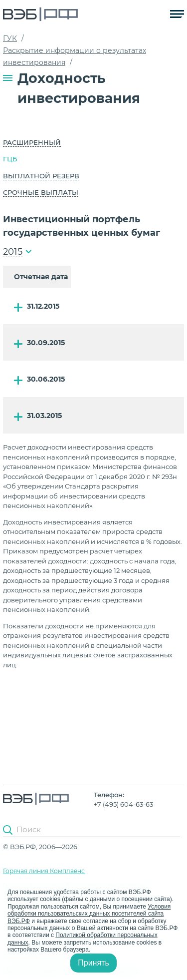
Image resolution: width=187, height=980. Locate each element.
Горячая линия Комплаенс (44, 871)
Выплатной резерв (41, 176)
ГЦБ (10, 159)
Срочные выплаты (41, 192)
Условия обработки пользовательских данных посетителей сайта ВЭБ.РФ (89, 914)
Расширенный (32, 142)
